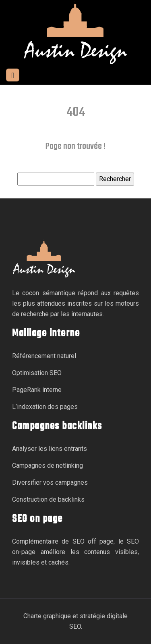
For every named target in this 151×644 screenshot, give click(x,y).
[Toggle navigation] (13, 75)
